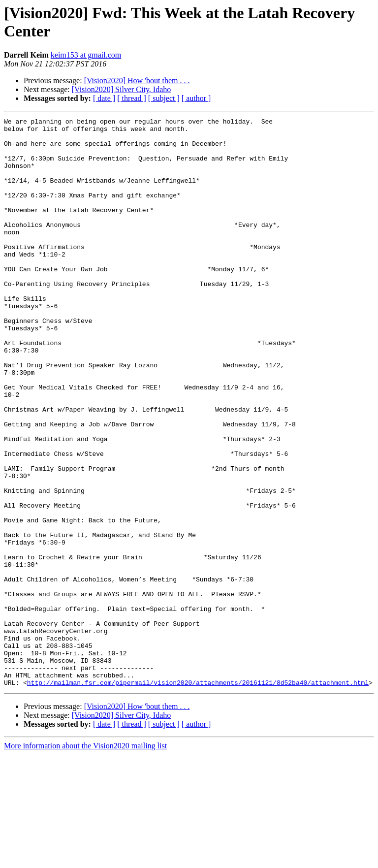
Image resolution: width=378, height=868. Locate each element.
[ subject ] (164, 98)
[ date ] (104, 98)
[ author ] (196, 98)
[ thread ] (132, 98)
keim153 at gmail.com (86, 55)
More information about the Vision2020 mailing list (85, 859)
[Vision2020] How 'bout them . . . (137, 80)
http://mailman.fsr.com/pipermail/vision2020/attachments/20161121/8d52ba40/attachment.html (198, 796)
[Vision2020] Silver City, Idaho (122, 89)
